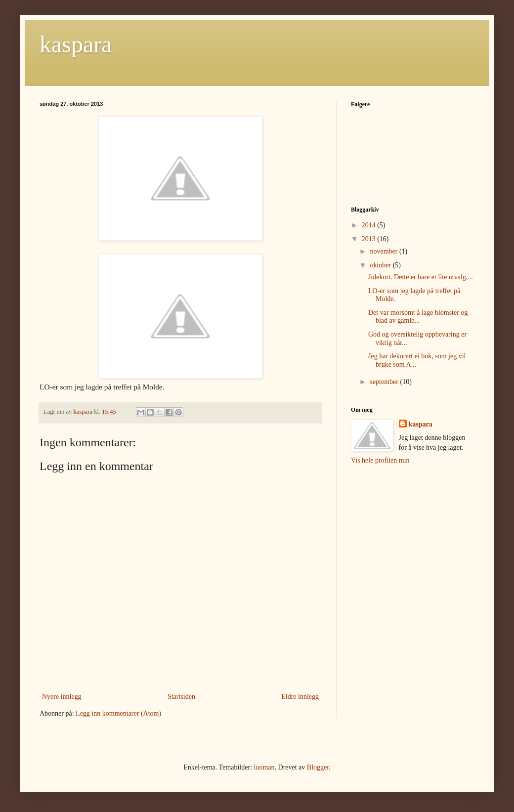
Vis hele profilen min (380, 460)
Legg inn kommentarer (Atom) (118, 713)
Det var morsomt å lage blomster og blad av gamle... (418, 317)
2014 (370, 225)
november (384, 251)
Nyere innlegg (62, 697)
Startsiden (181, 697)
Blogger (318, 767)
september (385, 382)
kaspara (76, 44)
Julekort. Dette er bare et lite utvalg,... (421, 277)
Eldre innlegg (300, 697)
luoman (264, 767)
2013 (370, 239)
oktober (381, 265)
